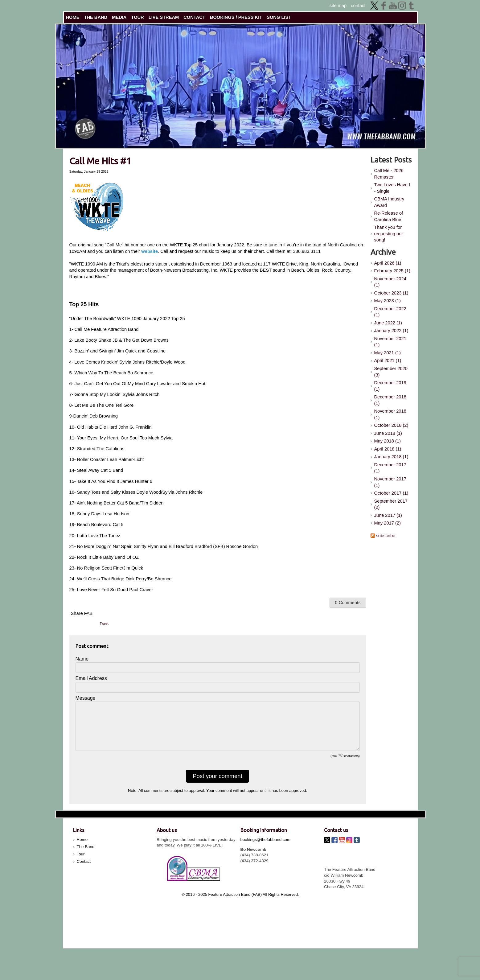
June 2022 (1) (388, 323)
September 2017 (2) (391, 504)
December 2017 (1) (390, 468)
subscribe (386, 536)
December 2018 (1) (390, 400)
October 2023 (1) (391, 293)
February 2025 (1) (392, 271)
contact (358, 6)
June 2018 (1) (388, 433)
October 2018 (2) (391, 425)
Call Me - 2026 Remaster (389, 174)
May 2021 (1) (388, 353)
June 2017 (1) (388, 515)
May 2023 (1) (388, 301)
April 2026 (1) (388, 263)
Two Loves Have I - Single (392, 188)
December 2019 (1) (390, 386)
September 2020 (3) (391, 372)
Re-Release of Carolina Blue (389, 216)
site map (338, 6)
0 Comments (348, 603)
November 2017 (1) (390, 482)
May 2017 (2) (388, 523)
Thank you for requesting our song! (389, 234)
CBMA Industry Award (389, 202)
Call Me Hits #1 (100, 161)
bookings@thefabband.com (265, 849)
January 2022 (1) (391, 331)
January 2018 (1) (391, 457)
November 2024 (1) (390, 282)
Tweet (104, 624)
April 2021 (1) (388, 360)
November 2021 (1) (390, 342)
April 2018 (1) (388, 449)
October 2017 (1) (391, 493)
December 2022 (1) (390, 312)
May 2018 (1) (388, 441)
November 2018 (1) (390, 414)
